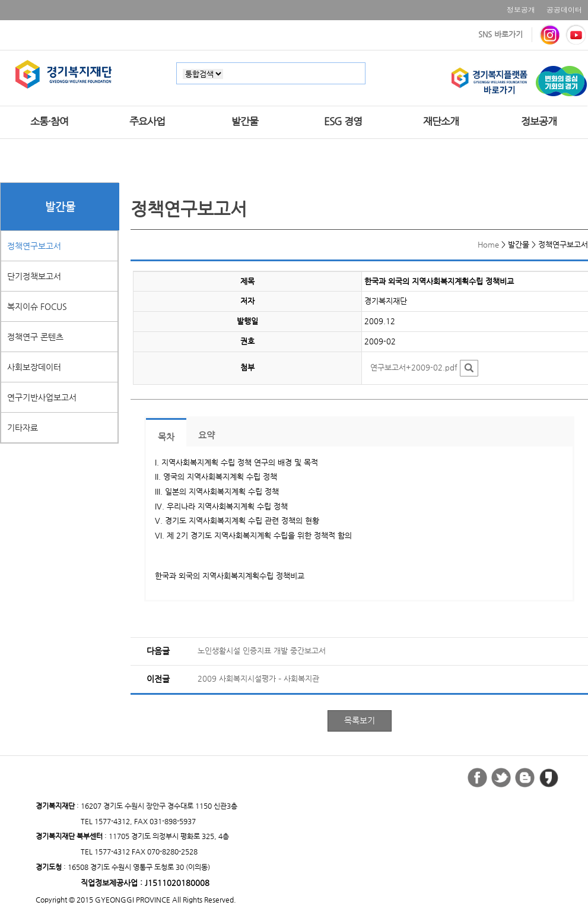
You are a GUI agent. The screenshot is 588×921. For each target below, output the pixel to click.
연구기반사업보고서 (42, 397)
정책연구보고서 (34, 246)
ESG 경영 (343, 121)
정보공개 (521, 9)
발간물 (245, 121)
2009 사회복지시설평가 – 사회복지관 (258, 678)
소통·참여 (49, 121)
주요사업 (147, 121)
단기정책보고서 (34, 276)
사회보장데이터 (34, 367)
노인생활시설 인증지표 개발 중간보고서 (262, 651)
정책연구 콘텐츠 (35, 337)
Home (488, 244)
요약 (206, 435)
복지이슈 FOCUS (37, 306)
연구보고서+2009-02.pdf (414, 367)
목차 (166, 437)
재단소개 (441, 121)
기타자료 (23, 428)
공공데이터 (564, 9)
